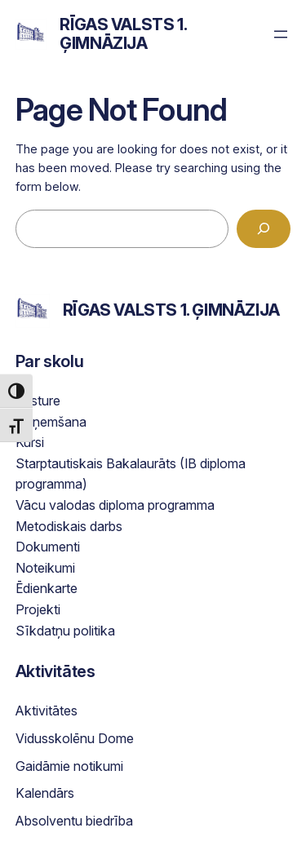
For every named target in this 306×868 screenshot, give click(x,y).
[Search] (264, 229)
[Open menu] (281, 34)
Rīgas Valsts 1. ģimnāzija (123, 34)
